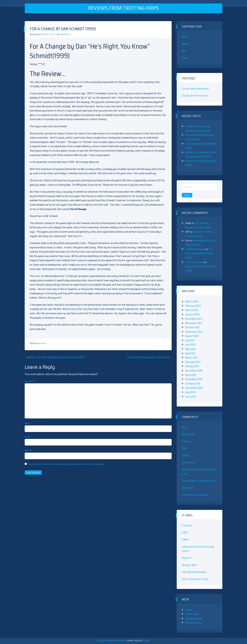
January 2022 (192, 314)
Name (28, 423)
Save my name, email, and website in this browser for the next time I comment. (67, 464)
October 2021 (192, 327)
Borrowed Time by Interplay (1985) (199, 234)
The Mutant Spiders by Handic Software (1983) (198, 128)
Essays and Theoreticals (195, 96)
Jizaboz (186, 455)
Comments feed (194, 618)
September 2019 (194, 388)
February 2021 (193, 362)
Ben (184, 51)
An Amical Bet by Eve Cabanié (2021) (201, 243)
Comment (30, 381)
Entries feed (192, 614)
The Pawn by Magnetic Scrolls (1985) (198, 225)
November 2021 (194, 323)
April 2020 (191, 375)
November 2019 (194, 379)
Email (28, 437)
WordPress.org (193, 623)
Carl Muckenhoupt (195, 249)
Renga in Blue (189, 565)
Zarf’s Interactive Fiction (195, 579)
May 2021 (190, 349)
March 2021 (192, 358)
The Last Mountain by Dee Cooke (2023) (148, 357)
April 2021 (190, 353)
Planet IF (187, 558)
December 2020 (194, 371)
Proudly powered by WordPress (112, 641)
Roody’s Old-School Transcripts (199, 481)
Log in (188, 610)
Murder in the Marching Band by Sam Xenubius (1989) (55, 357)
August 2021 (192, 336)
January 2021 (192, 366)
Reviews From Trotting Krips (123, 8)
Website (29, 450)
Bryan (185, 44)
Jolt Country (188, 462)
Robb (185, 37)
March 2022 (192, 310)
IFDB (184, 533)
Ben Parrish (65, 35)
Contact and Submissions (195, 89)
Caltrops (186, 441)
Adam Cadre (188, 434)
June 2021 (190, 345)
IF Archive (187, 525)
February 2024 (193, 306)
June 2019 (191, 397)
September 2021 (194, 332)
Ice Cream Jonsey (194, 262)
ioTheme (146, 641)
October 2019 (193, 384)
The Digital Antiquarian (194, 572)
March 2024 (192, 301)
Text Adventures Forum (195, 495)
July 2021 (190, 340)
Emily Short (188, 488)
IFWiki (185, 540)
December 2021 (194, 319)
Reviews (42, 344)
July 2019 (190, 392)
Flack (185, 58)
